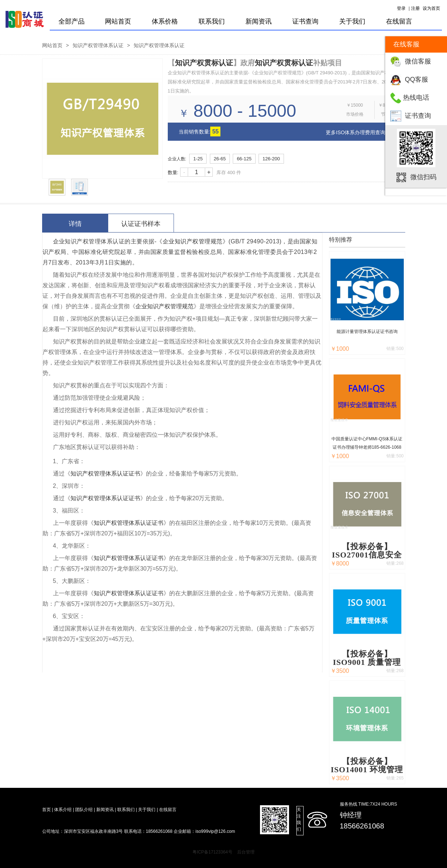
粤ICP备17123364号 (212, 852)
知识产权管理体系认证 (98, 45)
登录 (401, 8)
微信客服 (418, 61)
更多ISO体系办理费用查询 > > (360, 132)
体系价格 (165, 21)
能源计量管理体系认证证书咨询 (367, 332)
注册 (415, 8)
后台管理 (246, 852)
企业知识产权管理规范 (193, 241)
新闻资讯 (259, 21)
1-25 (198, 159)
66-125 (244, 159)
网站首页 (118, 21)
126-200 (271, 159)
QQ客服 (416, 79)
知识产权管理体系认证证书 (105, 474)
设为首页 (431, 8)
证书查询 (418, 116)
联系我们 (212, 21)
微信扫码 (423, 177)
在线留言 (399, 21)
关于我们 (352, 21)
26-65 (220, 159)
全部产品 (72, 21)
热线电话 (416, 98)
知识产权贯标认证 (204, 63)
